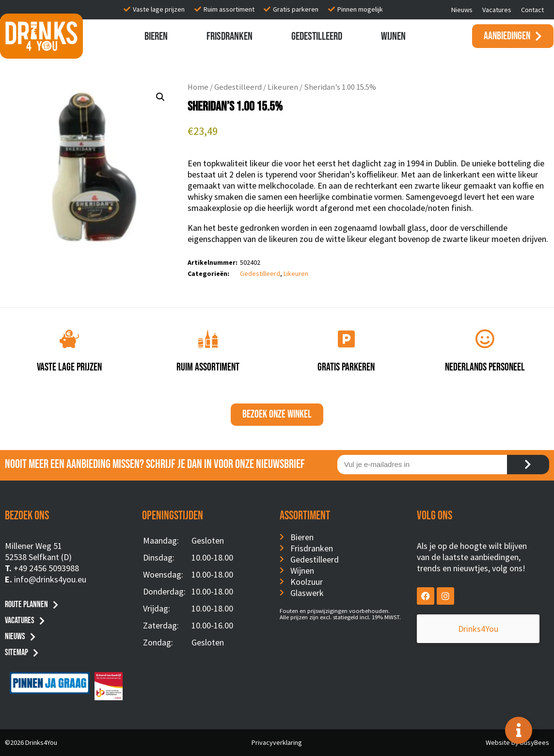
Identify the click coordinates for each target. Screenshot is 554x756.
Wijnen (393, 36)
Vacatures (497, 10)
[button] (160, 97)
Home (198, 87)
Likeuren (283, 87)
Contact (532, 10)
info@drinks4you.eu (50, 579)
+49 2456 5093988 (46, 568)
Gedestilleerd (317, 36)
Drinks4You (456, 629)
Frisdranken (230, 36)
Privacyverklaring (277, 742)
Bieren (156, 36)
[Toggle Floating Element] (519, 730)
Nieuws (462, 10)
